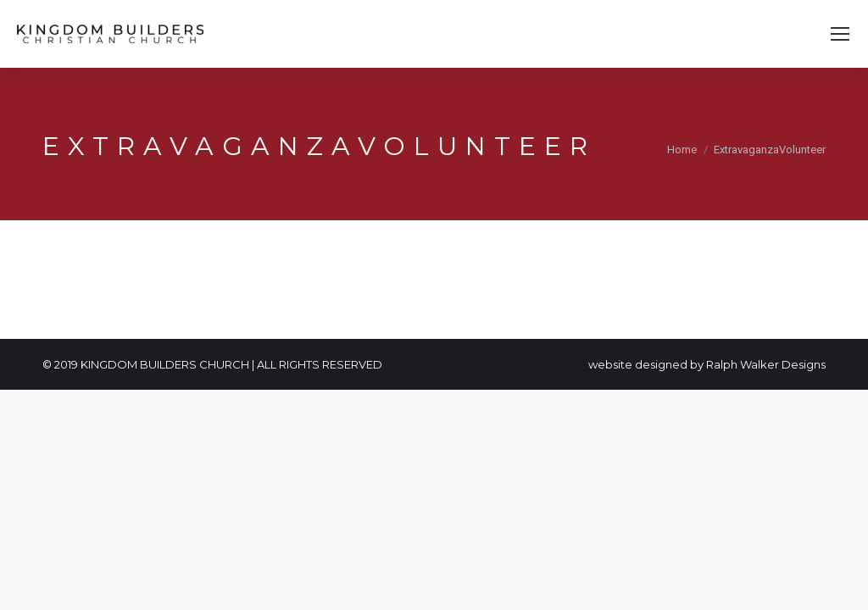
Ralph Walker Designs (766, 364)
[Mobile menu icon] (840, 34)
